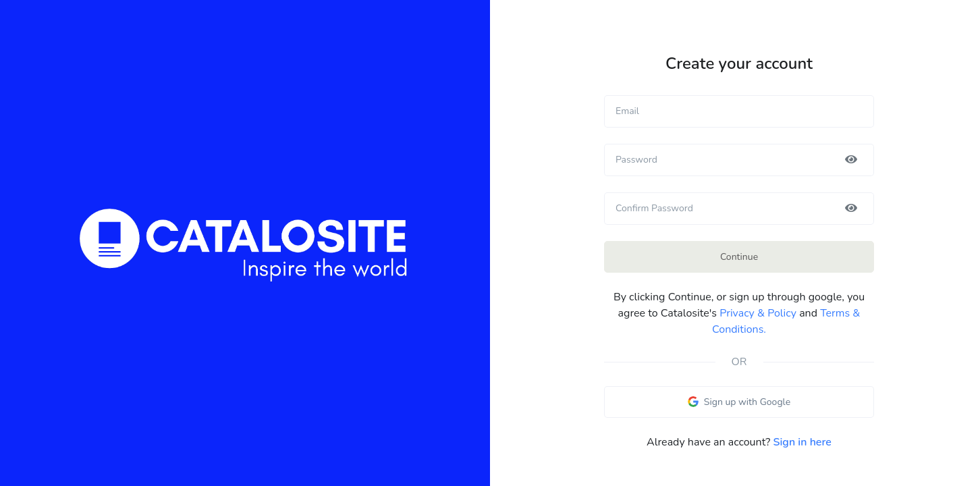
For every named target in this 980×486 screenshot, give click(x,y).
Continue (739, 257)
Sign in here (802, 442)
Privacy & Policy (758, 313)
